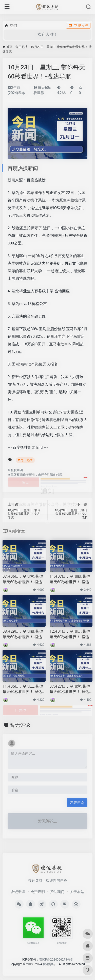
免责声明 (38, 892)
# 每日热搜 (25, 460)
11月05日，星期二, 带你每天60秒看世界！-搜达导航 (23, 689)
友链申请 (18, 892)
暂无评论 (20, 725)
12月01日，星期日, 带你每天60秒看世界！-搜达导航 (70, 634)
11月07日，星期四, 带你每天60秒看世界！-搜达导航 (70, 579)
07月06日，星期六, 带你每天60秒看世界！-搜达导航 (23, 579)
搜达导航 (49, 964)
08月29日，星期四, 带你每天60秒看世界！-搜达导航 (23, 634)
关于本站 (77, 892)
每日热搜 (22, 47)
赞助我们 (57, 892)
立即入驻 (78, 25)
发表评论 (77, 803)
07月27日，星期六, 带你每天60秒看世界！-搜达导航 (70, 689)
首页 (9, 47)
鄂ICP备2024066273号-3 (56, 960)
